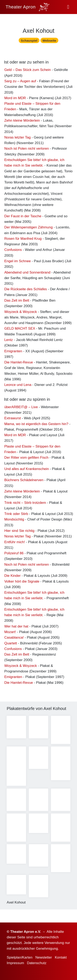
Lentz (9, 341)
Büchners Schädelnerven (24, 481)
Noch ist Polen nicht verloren (27, 149)
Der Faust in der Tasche (23, 217)
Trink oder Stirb (16, 515)
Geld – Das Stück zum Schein (28, 71)
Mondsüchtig (14, 520)
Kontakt (61, 957)
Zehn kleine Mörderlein (22, 121)
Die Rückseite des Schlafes (26, 290)
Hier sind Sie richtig (19, 532)
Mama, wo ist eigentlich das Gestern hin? (36, 425)
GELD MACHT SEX (20, 329)
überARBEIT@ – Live (21, 408)
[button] (68, 7)
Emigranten (13, 352)
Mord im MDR (15, 99)
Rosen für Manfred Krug (23, 239)
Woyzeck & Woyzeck (21, 312)
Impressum (15, 963)
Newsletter (44, 957)
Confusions (13, 251)
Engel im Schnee (18, 262)
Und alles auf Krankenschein (27, 470)
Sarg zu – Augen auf (20, 82)
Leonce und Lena (18, 386)
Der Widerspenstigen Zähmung (29, 228)
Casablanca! (14, 638)
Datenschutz (37, 963)
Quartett (11, 644)
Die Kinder (13, 576)
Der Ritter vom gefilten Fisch (26, 458)
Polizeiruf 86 (14, 554)
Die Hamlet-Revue (19, 363)
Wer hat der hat (16, 627)
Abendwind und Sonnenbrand (27, 273)
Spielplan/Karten (20, 957)
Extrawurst (13, 419)
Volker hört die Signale (22, 582)
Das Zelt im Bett (17, 301)
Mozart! (10, 633)
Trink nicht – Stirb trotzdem (25, 503)
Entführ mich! (15, 543)
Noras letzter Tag (18, 138)
